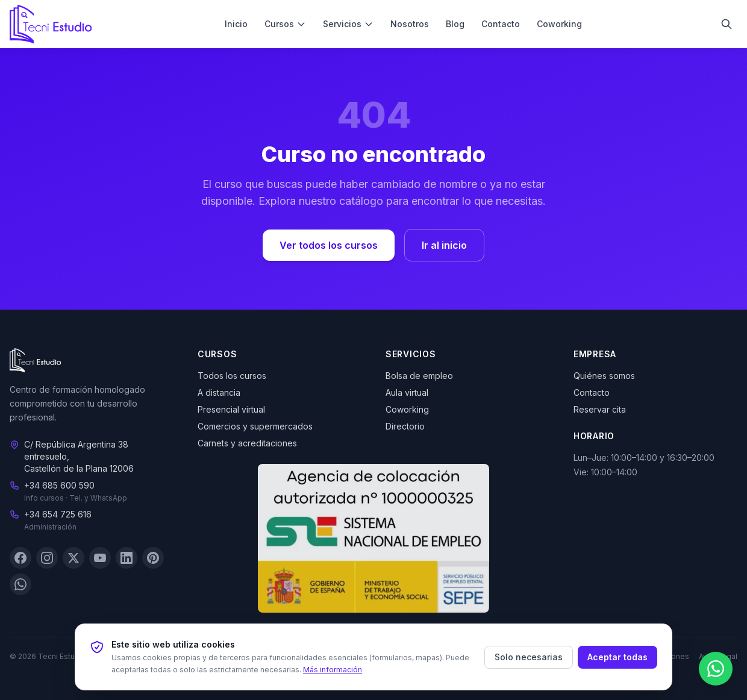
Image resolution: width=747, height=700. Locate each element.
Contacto (501, 24)
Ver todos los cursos (329, 245)
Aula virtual (407, 392)
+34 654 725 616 (58, 515)
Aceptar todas (617, 657)
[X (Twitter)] (73, 558)
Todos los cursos (232, 376)
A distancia (219, 392)
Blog (455, 24)
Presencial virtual (231, 409)
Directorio (405, 426)
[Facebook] (20, 558)
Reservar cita (600, 409)
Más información (333, 670)
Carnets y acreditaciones (247, 443)
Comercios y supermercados (255, 426)
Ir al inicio (444, 245)
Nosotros (410, 24)
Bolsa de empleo (419, 376)
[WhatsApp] (20, 585)
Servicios (348, 24)
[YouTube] (100, 558)
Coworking (559, 24)
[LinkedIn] (127, 558)
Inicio (236, 24)
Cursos (285, 24)
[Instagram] (47, 558)
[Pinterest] (153, 558)
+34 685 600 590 (59, 486)
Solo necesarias (529, 657)
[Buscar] (727, 24)
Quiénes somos (604, 376)
